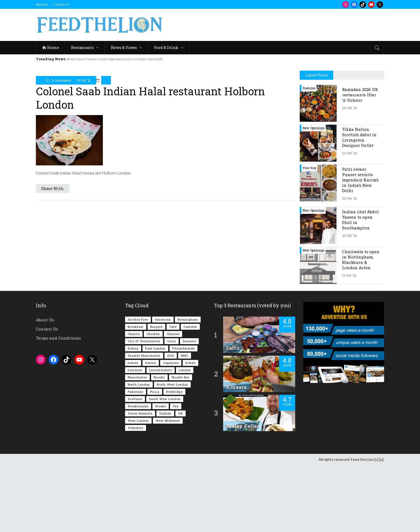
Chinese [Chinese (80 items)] (173, 334)
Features (309, 88)
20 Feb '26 (349, 235)
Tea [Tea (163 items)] (176, 406)
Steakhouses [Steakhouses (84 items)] (138, 406)
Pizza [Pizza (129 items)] (155, 392)
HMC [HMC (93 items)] (185, 356)
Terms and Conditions (58, 338)
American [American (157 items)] (163, 319)
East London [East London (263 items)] (155, 348)
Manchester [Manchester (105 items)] (137, 377)
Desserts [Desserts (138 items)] (189, 341)
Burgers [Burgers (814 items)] (156, 327)
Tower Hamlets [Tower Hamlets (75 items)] (140, 413)
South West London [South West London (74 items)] (165, 399)
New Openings (314, 128)
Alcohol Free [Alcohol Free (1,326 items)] (138, 319)
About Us (42, 4)
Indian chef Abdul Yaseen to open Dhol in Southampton (360, 220)
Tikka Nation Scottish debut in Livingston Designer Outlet (359, 137)
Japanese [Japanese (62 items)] (171, 363)
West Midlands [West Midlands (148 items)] (168, 421)
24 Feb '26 (350, 108)
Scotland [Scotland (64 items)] (135, 399)
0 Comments (61, 80)
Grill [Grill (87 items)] (171, 356)
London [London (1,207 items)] (185, 370)
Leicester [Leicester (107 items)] (135, 370)
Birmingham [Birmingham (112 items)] (188, 319)
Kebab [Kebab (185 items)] (190, 363)
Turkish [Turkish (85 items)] (165, 413)
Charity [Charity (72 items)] (134, 334)
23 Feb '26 (349, 153)
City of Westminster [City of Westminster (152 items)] (144, 341)
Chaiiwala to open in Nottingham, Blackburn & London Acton (361, 260)
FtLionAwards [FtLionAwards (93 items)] (183, 348)
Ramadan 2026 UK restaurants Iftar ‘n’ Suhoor (360, 95)
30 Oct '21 (84, 80)
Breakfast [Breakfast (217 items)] (136, 327)
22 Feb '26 (349, 198)
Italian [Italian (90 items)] (151, 363)
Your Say (309, 168)
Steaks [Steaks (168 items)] (161, 406)
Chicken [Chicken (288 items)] (153, 334)
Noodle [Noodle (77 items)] (159, 377)
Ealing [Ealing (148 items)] (133, 348)
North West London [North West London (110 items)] (172, 384)
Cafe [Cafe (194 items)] (173, 327)
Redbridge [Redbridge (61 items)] (174, 392)
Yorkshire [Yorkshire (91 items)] (136, 428)
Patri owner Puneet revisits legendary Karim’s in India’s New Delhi (116, 59)
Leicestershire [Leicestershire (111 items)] (161, 370)
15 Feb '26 (349, 275)
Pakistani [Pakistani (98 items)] (136, 392)
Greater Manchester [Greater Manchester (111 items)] (144, 356)
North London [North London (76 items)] (139, 384)
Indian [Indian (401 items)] (133, 363)
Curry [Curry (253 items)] (172, 341)
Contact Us (61, 4)
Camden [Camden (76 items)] (190, 327)
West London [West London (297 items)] (138, 421)
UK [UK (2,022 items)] (181, 413)
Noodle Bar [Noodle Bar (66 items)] (181, 377)
